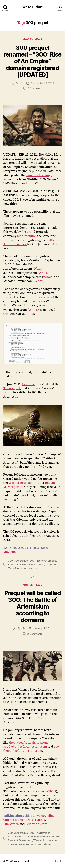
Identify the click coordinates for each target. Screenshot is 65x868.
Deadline (28, 384)
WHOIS (51, 791)
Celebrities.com (36, 824)
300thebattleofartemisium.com (25, 747)
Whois (38, 269)
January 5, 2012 (42, 628)
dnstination (38, 564)
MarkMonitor (26, 236)
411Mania (38, 820)
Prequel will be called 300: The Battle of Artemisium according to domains (32, 606)
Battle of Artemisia (19, 564)
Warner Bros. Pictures (38, 844)
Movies (28, 39)
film (36, 837)
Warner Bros (31, 568)
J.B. (21, 83)
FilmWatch (11, 824)
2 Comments (35, 634)
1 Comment (35, 88)
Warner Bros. (18, 483)
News (38, 39)
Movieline (47, 816)
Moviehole (11, 552)
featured (51, 564)
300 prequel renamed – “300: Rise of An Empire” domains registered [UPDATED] (32, 61)
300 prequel (12, 388)
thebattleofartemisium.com (28, 743)
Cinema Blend (13, 820)
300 (10, 561)
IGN (27, 820)
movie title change (39, 175)
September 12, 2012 (42, 83)
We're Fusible (32, 7)
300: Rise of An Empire (43, 561)
